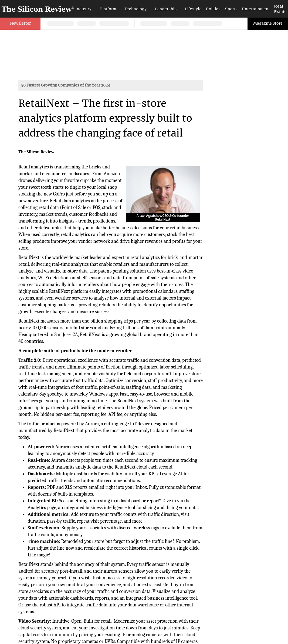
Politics (213, 9)
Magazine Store (268, 23)
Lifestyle (193, 9)
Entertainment (256, 9)
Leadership (166, 9)
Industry (84, 9)
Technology (136, 9)
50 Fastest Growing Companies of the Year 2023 (65, 85)
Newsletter (20, 23)
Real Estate (281, 9)
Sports (231, 9)
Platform (108, 9)
